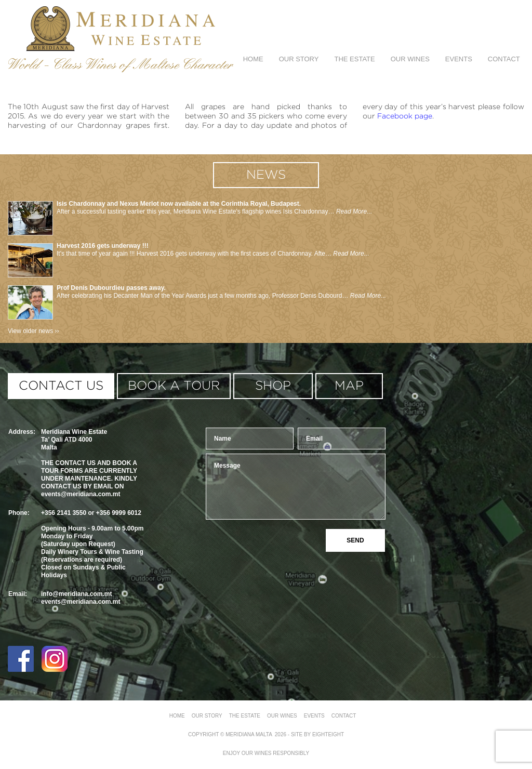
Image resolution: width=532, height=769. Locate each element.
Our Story (299, 59)
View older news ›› (33, 331)
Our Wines (410, 59)
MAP (349, 386)
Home (253, 59)
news (266, 175)
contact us (61, 386)
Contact (504, 59)
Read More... (354, 211)
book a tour (174, 386)
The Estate (354, 59)
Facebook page (405, 116)
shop (273, 386)
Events (459, 59)
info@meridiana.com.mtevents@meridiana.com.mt (81, 598)
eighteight (328, 734)
